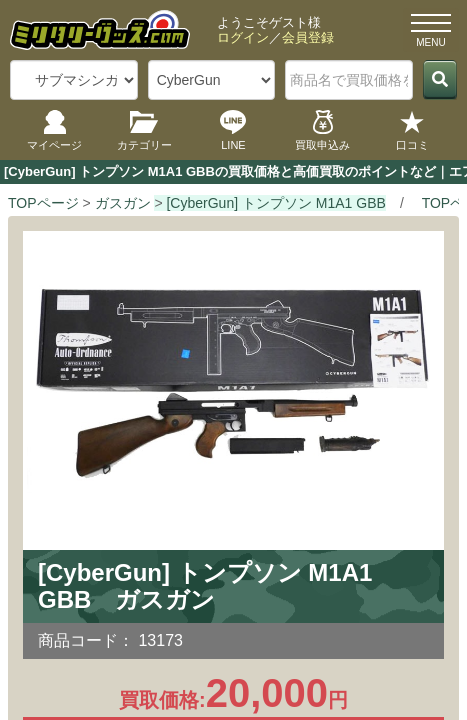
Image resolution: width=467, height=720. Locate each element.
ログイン (243, 37)
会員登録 (308, 37)
